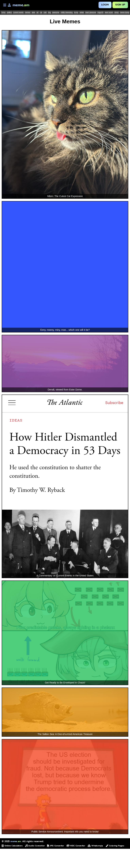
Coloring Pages (115, 846)
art (38, 13)
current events (18, 13)
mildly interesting (67, 13)
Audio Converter (35, 846)
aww (33, 13)
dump (117, 13)
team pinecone (91, 13)
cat (41, 13)
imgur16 (100, 13)
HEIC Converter (76, 846)
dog (50, 13)
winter (82, 13)
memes (28, 13)
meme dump (125, 13)
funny (3, 13)
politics (9, 13)
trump (76, 13)
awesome (56, 13)
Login (105, 5)
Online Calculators (12, 846)
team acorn (109, 13)
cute (45, 13)
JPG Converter (55, 846)
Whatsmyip (95, 846)
